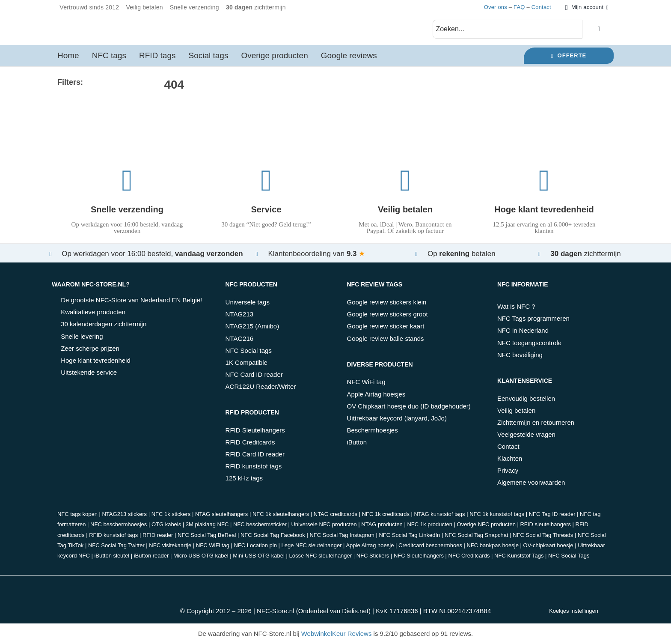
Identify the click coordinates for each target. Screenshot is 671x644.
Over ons (496, 7)
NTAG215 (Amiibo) (252, 326)
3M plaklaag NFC (207, 524)
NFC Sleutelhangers (419, 556)
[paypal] (266, 585)
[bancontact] (233, 585)
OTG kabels (166, 524)
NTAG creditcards (335, 514)
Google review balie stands (385, 338)
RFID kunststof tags (254, 466)
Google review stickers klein (386, 302)
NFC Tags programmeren (533, 318)
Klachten (510, 458)
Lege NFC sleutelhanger (312, 545)
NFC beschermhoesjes (119, 524)
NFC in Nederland (523, 330)
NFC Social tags (249, 350)
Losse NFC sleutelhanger (320, 556)
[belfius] (334, 585)
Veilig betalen (516, 410)
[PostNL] (435, 585)
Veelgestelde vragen (526, 434)
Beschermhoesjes (372, 430)
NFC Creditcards (469, 556)
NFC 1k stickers (171, 514)
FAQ (519, 7)
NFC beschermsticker (260, 524)
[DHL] (401, 585)
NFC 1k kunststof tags (497, 514)
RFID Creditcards (250, 442)
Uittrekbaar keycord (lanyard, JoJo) (396, 418)
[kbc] (300, 585)
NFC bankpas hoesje (493, 545)
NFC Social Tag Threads (543, 535)
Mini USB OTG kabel (259, 556)
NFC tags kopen (77, 514)
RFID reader (158, 535)
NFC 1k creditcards (386, 514)
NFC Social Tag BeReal (207, 535)
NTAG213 (240, 314)
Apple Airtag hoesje (370, 545)
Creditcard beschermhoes (430, 545)
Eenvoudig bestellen (526, 398)
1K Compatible (246, 362)
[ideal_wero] (199, 585)
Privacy (508, 470)
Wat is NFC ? (516, 306)
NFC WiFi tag (366, 382)
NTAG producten (382, 524)
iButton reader (151, 556)
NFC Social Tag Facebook (273, 535)
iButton (357, 442)
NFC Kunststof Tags (519, 556)
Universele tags (248, 302)
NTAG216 (240, 338)
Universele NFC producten (324, 524)
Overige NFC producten (486, 524)
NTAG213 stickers (125, 514)
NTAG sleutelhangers (221, 514)
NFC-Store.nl (276, 611)
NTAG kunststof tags (440, 514)
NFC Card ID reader (254, 374)
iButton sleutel (112, 556)
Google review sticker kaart (385, 326)
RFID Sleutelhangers (255, 430)
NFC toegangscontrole (529, 343)
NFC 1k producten (430, 524)
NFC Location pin (255, 545)
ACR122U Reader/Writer (261, 386)
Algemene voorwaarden (531, 482)
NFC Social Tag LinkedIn (409, 535)
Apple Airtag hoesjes (376, 394)
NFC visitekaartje (170, 545)
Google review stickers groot (387, 314)
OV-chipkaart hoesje (548, 545)
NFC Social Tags (569, 556)
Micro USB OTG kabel (201, 556)
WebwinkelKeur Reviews (337, 634)
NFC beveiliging (520, 355)
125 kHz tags (244, 478)
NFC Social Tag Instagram (342, 535)
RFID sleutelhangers (545, 524)
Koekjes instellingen (574, 611)
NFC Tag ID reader (552, 514)
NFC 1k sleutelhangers (281, 514)
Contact (541, 7)
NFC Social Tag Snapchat (477, 535)
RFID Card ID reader (255, 454)
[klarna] (367, 585)
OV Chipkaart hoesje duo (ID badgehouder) (408, 406)
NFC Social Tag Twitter (116, 545)
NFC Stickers (373, 556)
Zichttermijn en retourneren (536, 422)
